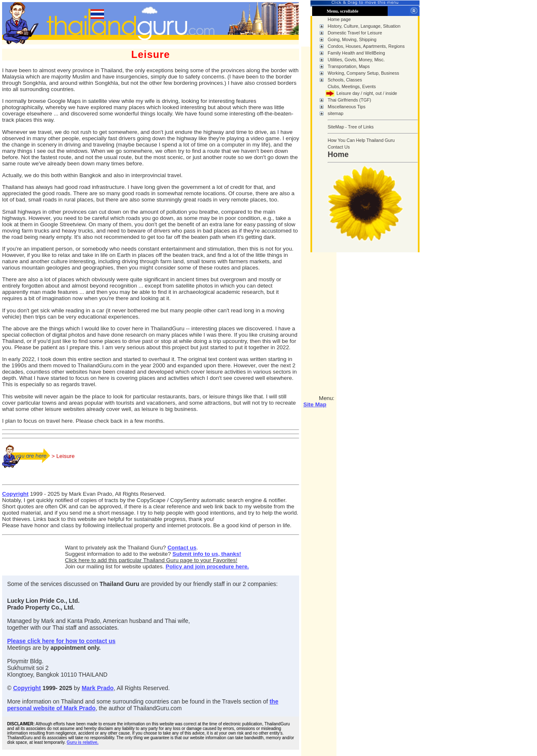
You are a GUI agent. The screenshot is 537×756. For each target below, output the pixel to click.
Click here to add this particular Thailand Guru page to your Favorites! (151, 560)
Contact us (182, 548)
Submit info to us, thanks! (207, 554)
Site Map (315, 404)
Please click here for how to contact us (61, 641)
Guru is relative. (83, 742)
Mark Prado (98, 688)
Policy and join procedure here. (207, 566)
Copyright (15, 494)
